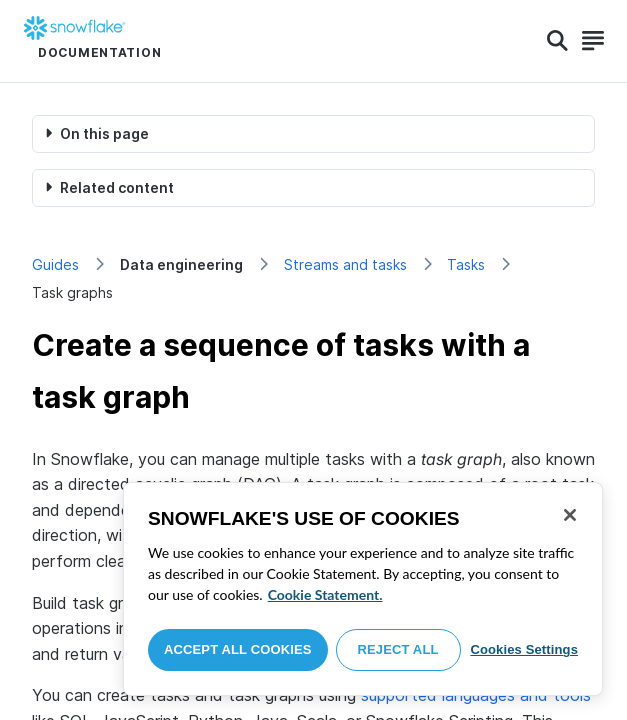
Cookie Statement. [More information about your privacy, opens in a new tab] (325, 594)
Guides (55, 264)
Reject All (398, 649)
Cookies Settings (524, 649)
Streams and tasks (345, 264)
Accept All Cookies (238, 649)
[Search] (557, 41)
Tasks (466, 264)
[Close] (570, 515)
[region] (363, 589)
